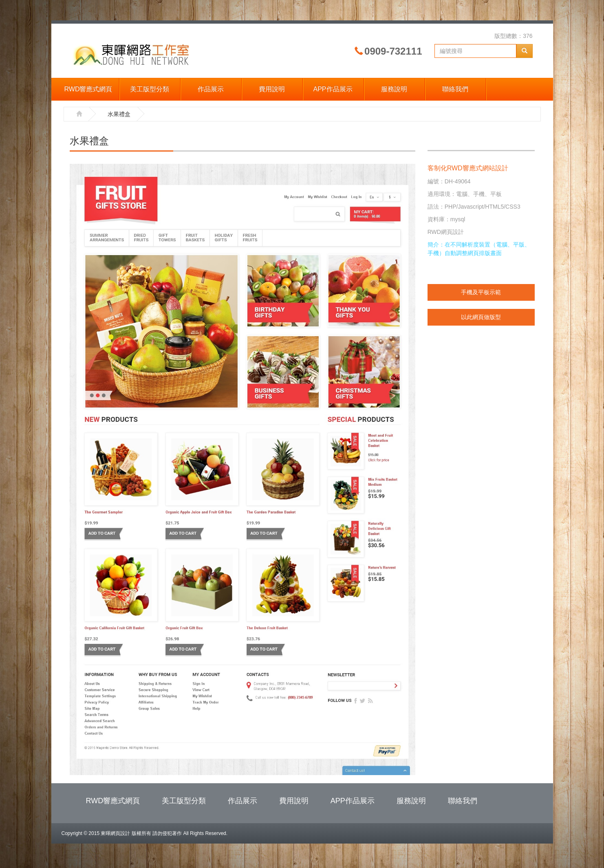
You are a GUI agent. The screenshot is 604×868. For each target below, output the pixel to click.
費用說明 (272, 89)
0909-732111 (393, 51)
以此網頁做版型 (481, 317)
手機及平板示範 (481, 292)
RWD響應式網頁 (88, 89)
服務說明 (394, 89)
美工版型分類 (150, 89)
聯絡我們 (455, 89)
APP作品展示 (333, 89)
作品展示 (211, 89)
